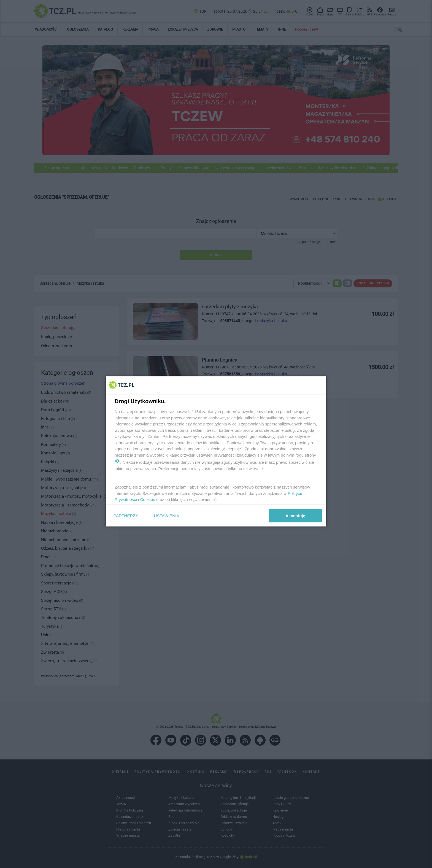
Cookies (148, 499)
